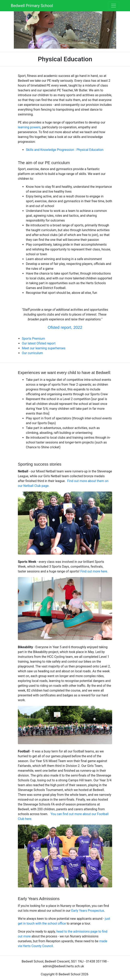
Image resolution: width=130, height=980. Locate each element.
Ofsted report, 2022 (65, 327)
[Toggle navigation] (114, 6)
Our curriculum (33, 353)
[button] (22, 30)
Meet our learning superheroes (44, 348)
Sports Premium (34, 339)
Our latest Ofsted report (39, 343)
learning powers (29, 127)
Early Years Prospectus (88, 911)
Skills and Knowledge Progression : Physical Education (65, 150)
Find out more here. (94, 571)
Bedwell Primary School (32, 6)
